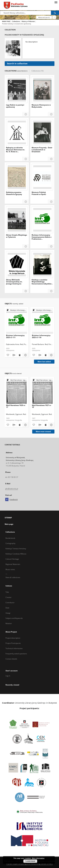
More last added (44, 362)
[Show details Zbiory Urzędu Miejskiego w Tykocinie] (26, 246)
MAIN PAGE (6, 21)
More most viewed (43, 432)
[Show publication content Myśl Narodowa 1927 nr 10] (45, 425)
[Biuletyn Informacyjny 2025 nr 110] (42, 321)
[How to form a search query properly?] (54, 17)
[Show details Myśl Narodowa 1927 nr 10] (51, 425)
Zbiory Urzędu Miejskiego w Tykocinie (17, 236)
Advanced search (44, 17)
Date (7, 608)
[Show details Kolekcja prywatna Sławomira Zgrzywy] (26, 202)
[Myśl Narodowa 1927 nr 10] (42, 391)
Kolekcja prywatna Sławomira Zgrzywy (14, 193)
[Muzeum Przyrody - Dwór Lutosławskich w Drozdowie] (42, 132)
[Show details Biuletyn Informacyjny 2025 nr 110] (51, 355)
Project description (13, 638)
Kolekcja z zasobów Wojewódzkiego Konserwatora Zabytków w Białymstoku (42, 282)
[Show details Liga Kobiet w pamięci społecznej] (26, 114)
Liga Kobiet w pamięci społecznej (15, 106)
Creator (9, 597)
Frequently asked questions (16, 654)
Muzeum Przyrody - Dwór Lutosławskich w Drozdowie (42, 150)
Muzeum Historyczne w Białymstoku (41, 106)
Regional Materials (13, 564)
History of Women (28, 21)
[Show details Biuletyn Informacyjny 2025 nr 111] (25, 355)
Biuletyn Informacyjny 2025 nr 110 (41, 336)
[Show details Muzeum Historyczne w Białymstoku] (51, 114)
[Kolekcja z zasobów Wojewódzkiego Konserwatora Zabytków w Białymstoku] (42, 265)
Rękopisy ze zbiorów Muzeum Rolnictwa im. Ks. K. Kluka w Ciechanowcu (15, 150)
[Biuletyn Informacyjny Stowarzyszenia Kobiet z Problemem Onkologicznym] (42, 220)
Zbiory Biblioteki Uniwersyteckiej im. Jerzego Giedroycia (14, 282)
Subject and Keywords (14, 618)
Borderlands (10, 538)
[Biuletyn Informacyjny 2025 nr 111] (17, 321)
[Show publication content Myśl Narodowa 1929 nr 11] (19, 425)
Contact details (11, 659)
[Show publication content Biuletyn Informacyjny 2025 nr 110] (45, 355)
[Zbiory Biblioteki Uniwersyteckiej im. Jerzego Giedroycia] (17, 265)
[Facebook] (7, 500)
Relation (9, 623)
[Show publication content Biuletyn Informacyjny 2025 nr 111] (19, 355)
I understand (30, 861)
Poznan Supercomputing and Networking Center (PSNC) (29, 864)
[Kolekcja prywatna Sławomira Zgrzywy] (17, 177)
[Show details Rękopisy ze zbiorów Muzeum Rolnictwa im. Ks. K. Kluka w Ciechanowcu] (26, 159)
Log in (8, 676)
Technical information (14, 648)
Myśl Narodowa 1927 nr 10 (42, 406)
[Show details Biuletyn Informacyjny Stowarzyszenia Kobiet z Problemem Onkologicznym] (51, 246)
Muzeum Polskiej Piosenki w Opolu (39, 193)
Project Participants (13, 643)
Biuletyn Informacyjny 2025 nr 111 (15, 336)
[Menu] (56, 2)
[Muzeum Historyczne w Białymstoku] (42, 90)
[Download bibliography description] (14, 355)
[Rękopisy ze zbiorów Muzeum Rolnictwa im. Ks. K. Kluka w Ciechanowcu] (17, 132)
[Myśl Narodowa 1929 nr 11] (17, 391)
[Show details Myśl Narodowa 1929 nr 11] (25, 425)
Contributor (10, 603)
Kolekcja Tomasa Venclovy (16, 549)
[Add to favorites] (8, 355)
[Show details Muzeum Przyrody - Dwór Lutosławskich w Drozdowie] (51, 159)
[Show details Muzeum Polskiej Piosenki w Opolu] (51, 202)
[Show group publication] (17, 310)
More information (38, 858)
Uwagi (8, 613)
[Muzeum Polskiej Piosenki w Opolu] (42, 177)
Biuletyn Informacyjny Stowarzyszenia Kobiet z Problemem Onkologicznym (42, 237)
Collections (16, 21)
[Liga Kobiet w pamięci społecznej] (17, 90)
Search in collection (17, 64)
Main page (9, 524)
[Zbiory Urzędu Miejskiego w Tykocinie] (17, 220)
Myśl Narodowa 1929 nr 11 (16, 406)
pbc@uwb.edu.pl (12, 489)
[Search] (55, 13)
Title (7, 592)
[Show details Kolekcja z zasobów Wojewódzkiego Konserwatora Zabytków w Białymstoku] (51, 291)
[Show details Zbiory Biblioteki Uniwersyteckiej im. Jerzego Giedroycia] (26, 291)
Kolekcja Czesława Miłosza (16, 554)
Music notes (10, 569)
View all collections (13, 577)
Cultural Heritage (12, 559)
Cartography (10, 543)
